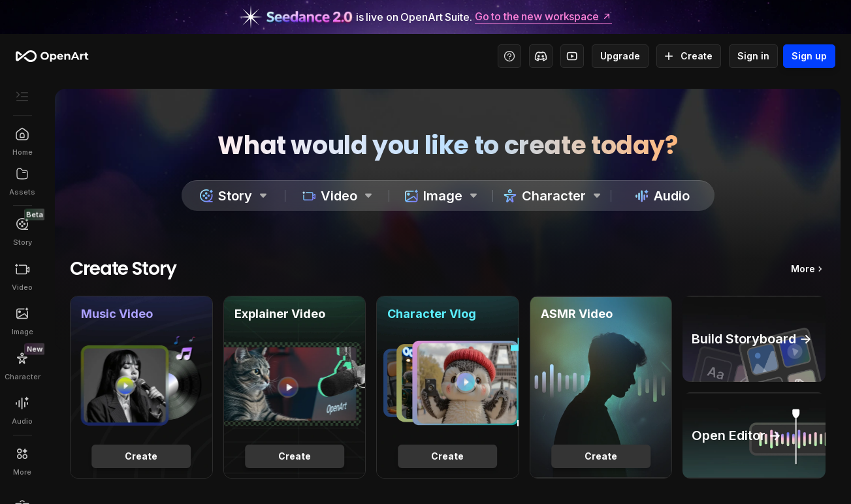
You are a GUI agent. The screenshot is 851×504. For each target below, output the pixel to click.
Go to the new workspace (543, 17)
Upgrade (620, 56)
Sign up (809, 56)
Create (689, 56)
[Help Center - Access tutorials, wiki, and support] (509, 56)
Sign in (753, 56)
